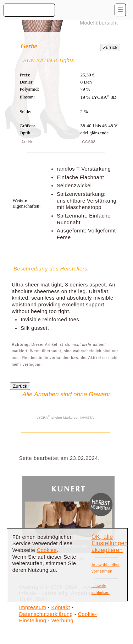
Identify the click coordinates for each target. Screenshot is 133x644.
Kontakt (61, 607)
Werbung (62, 621)
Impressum (33, 607)
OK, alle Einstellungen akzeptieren (110, 543)
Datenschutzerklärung (46, 614)
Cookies (47, 550)
